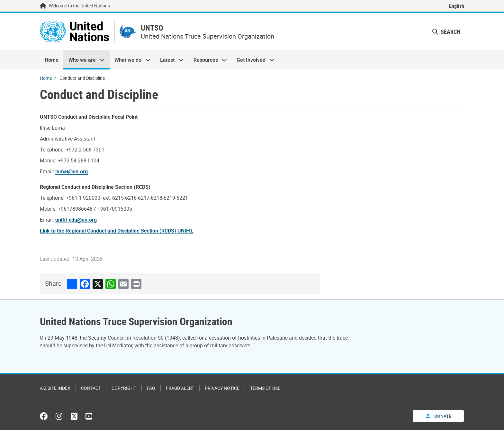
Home (52, 60)
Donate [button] (439, 416)
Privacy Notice (222, 388)
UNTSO (152, 28)
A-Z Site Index (55, 388)
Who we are (84, 60)
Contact (91, 388)
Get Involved (253, 60)
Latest (169, 60)
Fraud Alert (180, 388)
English (457, 6)
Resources (208, 60)
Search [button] (446, 32)
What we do (130, 60)
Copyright (124, 388)
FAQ (151, 388)
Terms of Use (265, 388)
